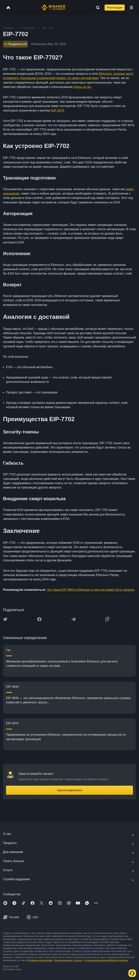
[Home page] (53, 8)
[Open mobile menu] (131, 8)
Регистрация (115, 8)
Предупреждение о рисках (68, 960)
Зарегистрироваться (69, 790)
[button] (131, 8)
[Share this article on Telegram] (73, 619)
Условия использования (40, 960)
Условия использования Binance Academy (106, 960)
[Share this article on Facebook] (39, 619)
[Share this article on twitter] (5, 619)
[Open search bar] (97, 8)
